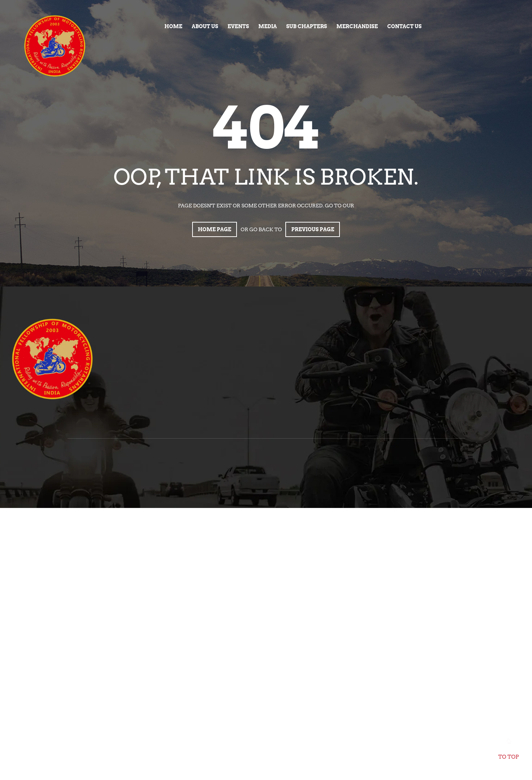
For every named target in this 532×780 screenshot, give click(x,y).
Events (238, 26)
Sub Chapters (306, 26)
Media (267, 26)
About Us (205, 26)
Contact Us (404, 26)
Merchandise (357, 26)
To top (509, 751)
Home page (215, 229)
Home (173, 26)
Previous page (313, 229)
